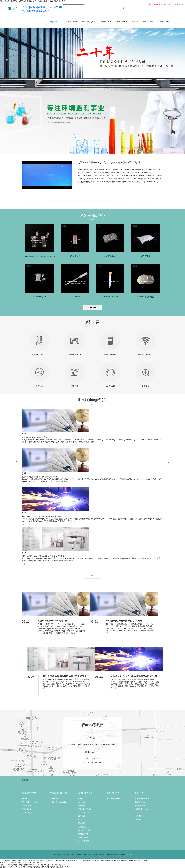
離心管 (81, 798)
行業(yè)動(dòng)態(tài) (59, 802)
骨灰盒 (20, 860)
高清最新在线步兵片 (61, 867)
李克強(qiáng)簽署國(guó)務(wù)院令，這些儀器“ (125, 621)
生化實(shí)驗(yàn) (142, 798)
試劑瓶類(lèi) (83, 834)
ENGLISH (177, 22)
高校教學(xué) (140, 802)
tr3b (5, 860)
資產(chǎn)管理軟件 (30, 860)
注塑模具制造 (83, 837)
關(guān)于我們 (72, 22)
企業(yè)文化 (26, 805)
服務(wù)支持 (122, 22)
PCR (80, 820)
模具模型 (138, 816)
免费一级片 (13, 867)
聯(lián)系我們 (148, 22)
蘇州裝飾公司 (12, 860)
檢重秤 (73, 860)
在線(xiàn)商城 (163, 22)
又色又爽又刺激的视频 (45, 867)
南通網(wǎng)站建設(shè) (138, 860)
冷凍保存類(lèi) (84, 813)
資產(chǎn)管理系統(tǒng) (119, 860)
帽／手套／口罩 (84, 830)
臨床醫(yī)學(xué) (141, 809)
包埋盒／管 (82, 827)
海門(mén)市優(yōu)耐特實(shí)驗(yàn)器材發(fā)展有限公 (43, 556)
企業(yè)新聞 (55, 798)
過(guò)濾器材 (84, 841)
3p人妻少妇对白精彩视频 (27, 867)
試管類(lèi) (82, 823)
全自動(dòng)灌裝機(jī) (61, 860)
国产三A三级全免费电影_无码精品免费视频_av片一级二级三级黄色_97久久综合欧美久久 (33, 1)
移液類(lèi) (82, 802)
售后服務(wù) (27, 809)
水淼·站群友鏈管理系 (101, 860)
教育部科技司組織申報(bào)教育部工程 (36, 437)
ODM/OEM (139, 820)
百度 (2, 860)
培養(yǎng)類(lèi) (85, 809)
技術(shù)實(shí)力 (114, 798)
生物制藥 (138, 813)
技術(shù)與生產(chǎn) (30, 802)
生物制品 (82, 805)
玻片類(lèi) (82, 816)
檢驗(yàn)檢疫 (140, 805)
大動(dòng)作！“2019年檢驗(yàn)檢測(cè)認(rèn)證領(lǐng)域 (44, 516)
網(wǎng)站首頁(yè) (54, 22)
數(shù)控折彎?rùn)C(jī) (84, 860)
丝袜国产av (4, 867)
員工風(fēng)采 (27, 813)
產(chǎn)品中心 (107, 22)
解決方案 (135, 22)
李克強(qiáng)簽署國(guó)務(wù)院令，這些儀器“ (40, 477)
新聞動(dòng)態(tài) (89, 22)
